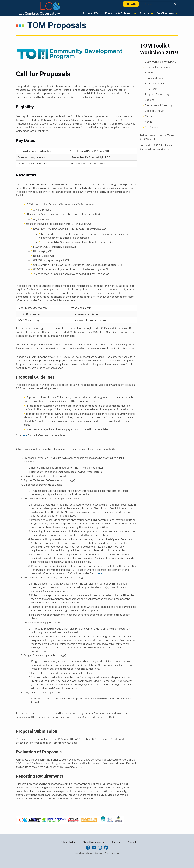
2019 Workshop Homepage (161, 62)
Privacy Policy (68, 842)
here (24, 435)
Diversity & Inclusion (93, 842)
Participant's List (155, 84)
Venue (149, 122)
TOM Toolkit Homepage (159, 67)
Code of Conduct (155, 111)
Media (148, 116)
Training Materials (155, 78)
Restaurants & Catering (159, 105)
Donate (131, 4)
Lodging (150, 100)
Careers (116, 842)
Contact (132, 842)
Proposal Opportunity (157, 94)
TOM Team (151, 89)
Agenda (149, 73)
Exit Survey (151, 127)
